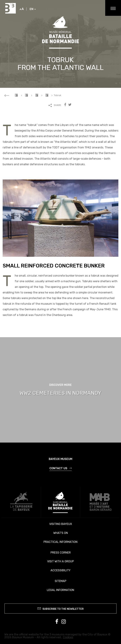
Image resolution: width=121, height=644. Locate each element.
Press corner (61, 553)
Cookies (68, 637)
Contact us (61, 468)
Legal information (60, 590)
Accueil (16, 95)
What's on (61, 533)
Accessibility (60, 570)
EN (33, 9)
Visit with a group (60, 561)
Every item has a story (47, 95)
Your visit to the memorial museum (37, 95)
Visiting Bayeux (61, 524)
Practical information (60, 542)
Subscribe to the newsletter (61, 608)
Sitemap (60, 581)
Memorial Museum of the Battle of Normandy (26, 95)
